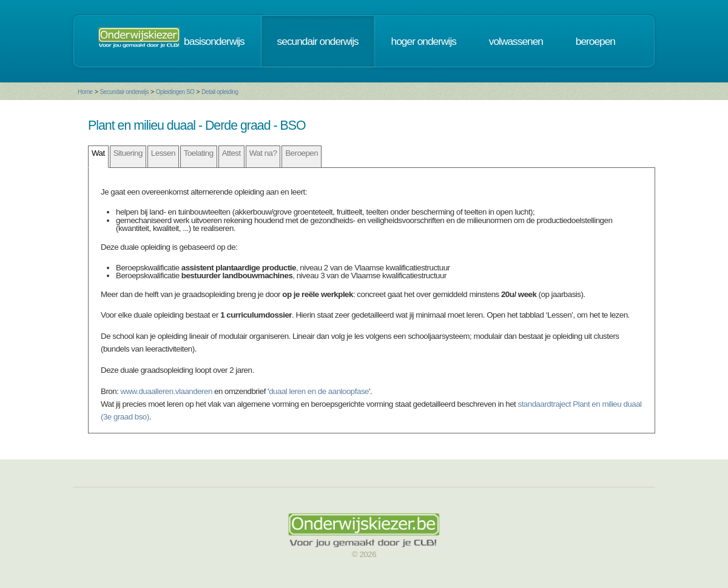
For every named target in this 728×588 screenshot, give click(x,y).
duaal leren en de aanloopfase (319, 391)
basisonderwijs (214, 41)
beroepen (595, 41)
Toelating (199, 153)
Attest (231, 153)
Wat (98, 153)
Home (85, 92)
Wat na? (263, 153)
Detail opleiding (220, 92)
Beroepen (302, 153)
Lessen (163, 153)
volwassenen (516, 41)
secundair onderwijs (318, 41)
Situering (128, 153)
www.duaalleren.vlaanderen (167, 391)
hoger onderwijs (424, 41)
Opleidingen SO (175, 92)
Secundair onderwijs (124, 92)
